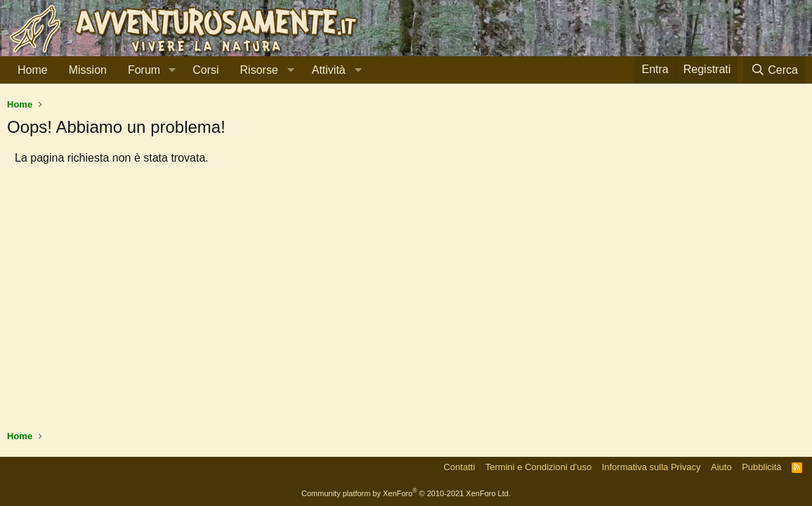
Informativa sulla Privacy (651, 467)
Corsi (205, 70)
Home (33, 70)
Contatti (459, 467)
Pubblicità (761, 467)
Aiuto (721, 467)
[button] (172, 70)
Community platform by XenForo (406, 493)
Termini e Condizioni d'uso (538, 467)
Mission (88, 70)
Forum (144, 70)
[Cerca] (774, 70)
